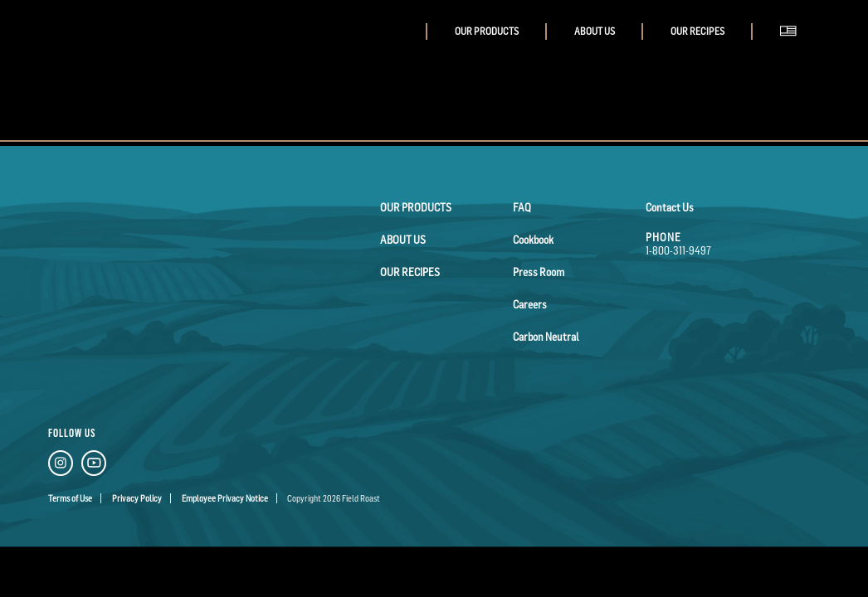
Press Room (539, 272)
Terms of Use (70, 498)
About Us (595, 32)
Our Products (487, 32)
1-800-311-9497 (678, 250)
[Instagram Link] (61, 466)
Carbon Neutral (546, 337)
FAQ (522, 207)
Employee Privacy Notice (225, 498)
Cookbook (533, 240)
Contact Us (670, 207)
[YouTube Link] (94, 466)
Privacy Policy (137, 498)
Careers (530, 304)
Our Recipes (697, 32)
